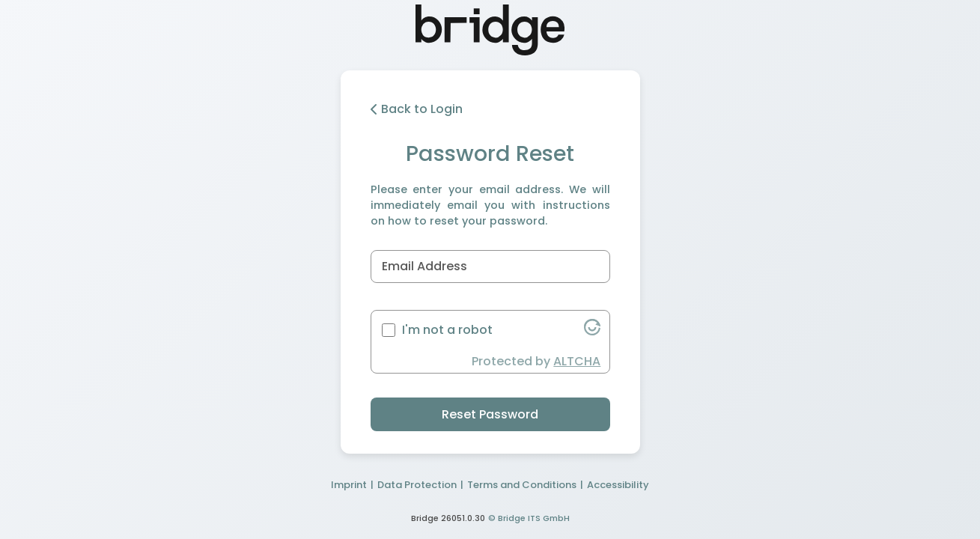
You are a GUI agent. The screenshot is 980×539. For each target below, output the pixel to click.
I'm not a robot (447, 330)
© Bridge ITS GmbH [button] (529, 518)
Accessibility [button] (618, 485)
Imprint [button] (349, 485)
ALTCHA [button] (577, 361)
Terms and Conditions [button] (522, 485)
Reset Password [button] (490, 414)
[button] (592, 331)
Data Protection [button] (417, 485)
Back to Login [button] (417, 109)
